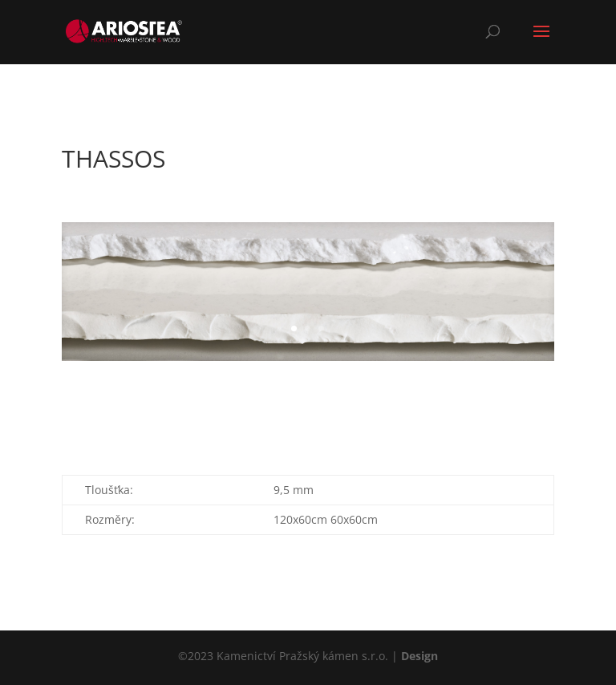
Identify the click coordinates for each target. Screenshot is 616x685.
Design (419, 656)
